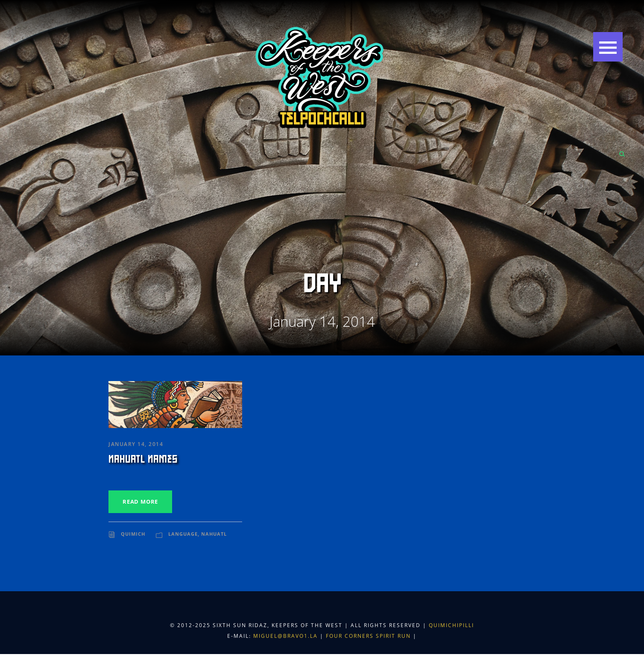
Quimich (133, 534)
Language (183, 534)
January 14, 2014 (136, 444)
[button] (608, 47)
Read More (140, 502)
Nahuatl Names (143, 459)
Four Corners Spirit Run (369, 636)
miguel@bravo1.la (285, 636)
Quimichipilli (451, 625)
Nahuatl (214, 534)
